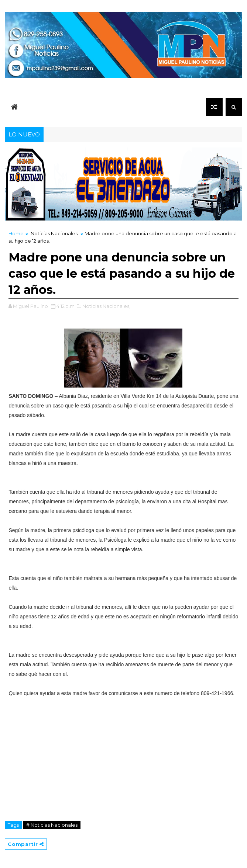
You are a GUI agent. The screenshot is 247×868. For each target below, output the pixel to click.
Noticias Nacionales (54, 233)
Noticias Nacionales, (106, 306)
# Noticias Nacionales (52, 825)
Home (16, 233)
